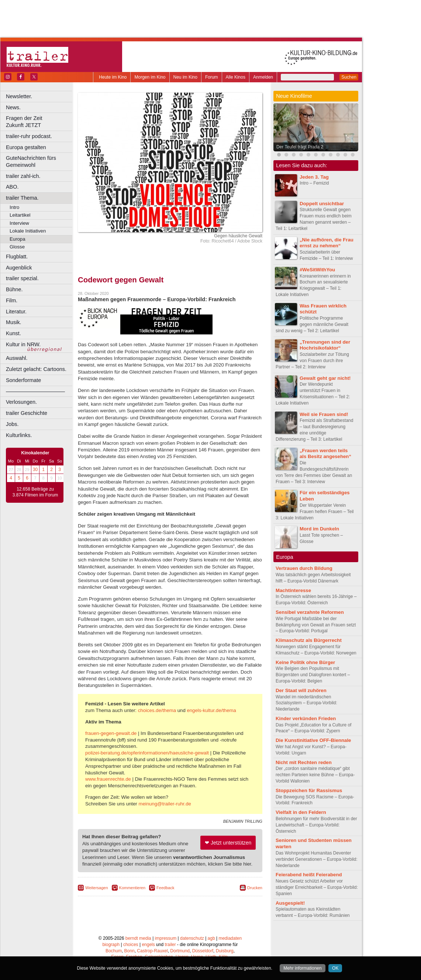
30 (35, 470)
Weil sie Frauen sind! (324, 414)
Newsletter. (19, 96)
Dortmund (180, 951)
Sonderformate (23, 380)
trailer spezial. (22, 278)
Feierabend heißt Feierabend (309, 875)
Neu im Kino (185, 77)
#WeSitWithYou (317, 270)
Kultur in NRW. (23, 344)
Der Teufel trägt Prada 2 (300, 147)
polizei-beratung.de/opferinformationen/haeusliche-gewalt (147, 753)
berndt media (138, 938)
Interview (19, 223)
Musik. (14, 322)
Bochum (114, 951)
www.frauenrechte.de (108, 779)
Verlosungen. (21, 402)
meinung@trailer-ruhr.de (165, 804)
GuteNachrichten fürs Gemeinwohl (31, 161)
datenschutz (192, 938)
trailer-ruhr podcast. (29, 136)
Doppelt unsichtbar (322, 204)
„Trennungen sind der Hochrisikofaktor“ (325, 345)
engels (148, 945)
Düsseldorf (203, 951)
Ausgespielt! (290, 903)
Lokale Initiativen (28, 231)
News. (13, 107)
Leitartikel (20, 215)
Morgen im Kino (150, 77)
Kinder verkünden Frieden (306, 718)
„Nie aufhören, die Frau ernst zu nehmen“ (327, 243)
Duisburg (225, 951)
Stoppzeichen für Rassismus (309, 790)
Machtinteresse (293, 590)
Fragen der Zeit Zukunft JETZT (40, 122)
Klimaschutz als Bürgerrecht (309, 640)
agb (211, 938)
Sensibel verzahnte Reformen (310, 612)
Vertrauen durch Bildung (304, 568)
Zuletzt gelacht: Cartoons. (36, 369)
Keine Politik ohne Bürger (305, 662)
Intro (14, 207)
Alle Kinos (236, 77)
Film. (12, 300)
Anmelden (263, 77)
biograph (111, 945)
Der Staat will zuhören (301, 690)
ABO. (12, 187)
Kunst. (13, 333)
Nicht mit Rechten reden (304, 762)
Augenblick (19, 268)
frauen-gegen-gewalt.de (111, 733)
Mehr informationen (302, 968)
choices (131, 945)
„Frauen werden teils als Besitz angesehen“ (325, 454)
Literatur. (16, 312)
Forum (212, 77)
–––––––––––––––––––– (35, 391)
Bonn (130, 951)
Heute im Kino (113, 77)
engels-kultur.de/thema (211, 710)
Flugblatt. (17, 257)
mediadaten (230, 938)
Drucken (255, 888)
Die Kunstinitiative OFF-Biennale (313, 740)
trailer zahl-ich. (23, 176)
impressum (166, 938)
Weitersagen (97, 888)
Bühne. (14, 289)
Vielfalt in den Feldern (301, 812)
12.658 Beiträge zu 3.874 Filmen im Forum (35, 492)
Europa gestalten (26, 147)
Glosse (17, 247)
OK (335, 968)
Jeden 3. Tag (314, 177)
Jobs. (12, 424)
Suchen (349, 77)
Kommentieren (132, 888)
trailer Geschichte (27, 413)
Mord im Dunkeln (319, 529)
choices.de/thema (157, 710)
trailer (170, 945)
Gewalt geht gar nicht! (325, 378)
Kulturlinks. (19, 435)
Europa (18, 239)
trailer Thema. (22, 198)
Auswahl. (17, 358)
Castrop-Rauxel (152, 951)
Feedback (165, 888)
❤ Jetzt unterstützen (228, 843)
